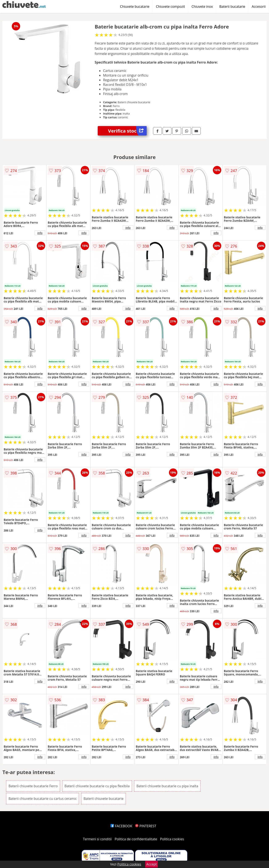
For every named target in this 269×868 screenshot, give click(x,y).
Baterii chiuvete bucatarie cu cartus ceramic (43, 799)
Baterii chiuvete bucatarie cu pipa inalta (167, 786)
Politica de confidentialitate (136, 839)
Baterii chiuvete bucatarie (103, 799)
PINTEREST (146, 826)
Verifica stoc (127, 131)
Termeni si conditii (97, 839)
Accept (152, 864)
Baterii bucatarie (232, 7)
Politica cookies (172, 839)
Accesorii (259, 7)
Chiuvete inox (202, 7)
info (40, 233)
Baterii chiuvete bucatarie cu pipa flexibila (97, 786)
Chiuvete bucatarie (135, 7)
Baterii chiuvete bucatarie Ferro (33, 786)
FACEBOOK (121, 826)
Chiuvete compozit (170, 7)
